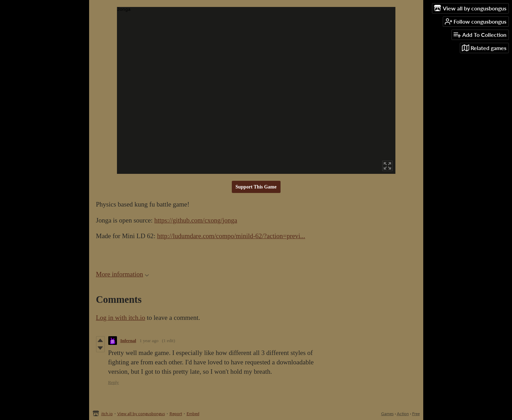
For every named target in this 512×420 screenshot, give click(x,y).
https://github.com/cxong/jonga (196, 220)
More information (123, 274)
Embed (193, 414)
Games (387, 414)
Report (176, 414)
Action (403, 414)
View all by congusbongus (141, 414)
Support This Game (256, 187)
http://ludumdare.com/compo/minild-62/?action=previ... (231, 236)
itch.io (107, 414)
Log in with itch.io (121, 318)
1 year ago (149, 341)
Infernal (128, 341)
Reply (114, 382)
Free (416, 414)
